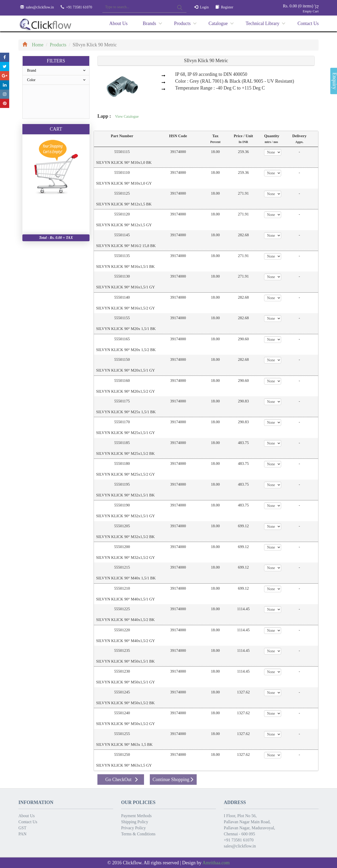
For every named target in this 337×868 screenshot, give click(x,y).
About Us (118, 23)
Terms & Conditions (138, 834)
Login (204, 7)
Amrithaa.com (216, 863)
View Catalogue (127, 117)
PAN (23, 834)
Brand (58, 70)
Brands (149, 23)
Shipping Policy (135, 822)
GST (22, 828)
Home (33, 45)
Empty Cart (311, 11)
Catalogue (218, 23)
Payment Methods (136, 816)
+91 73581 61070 (239, 840)
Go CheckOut (122, 780)
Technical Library (262, 23)
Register (227, 7)
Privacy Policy (133, 828)
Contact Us (308, 23)
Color (58, 80)
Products (182, 23)
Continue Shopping (173, 780)
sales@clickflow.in (40, 7)
